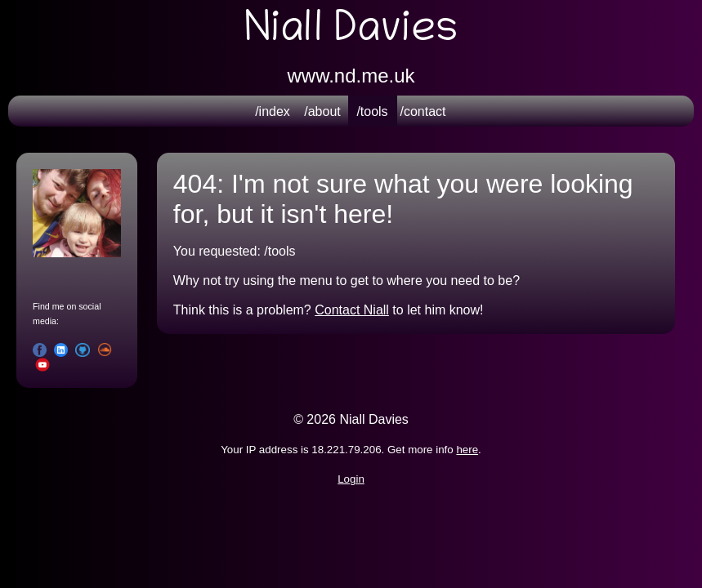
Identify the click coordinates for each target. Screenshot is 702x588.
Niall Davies (351, 32)
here (467, 450)
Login (351, 479)
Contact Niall (352, 310)
